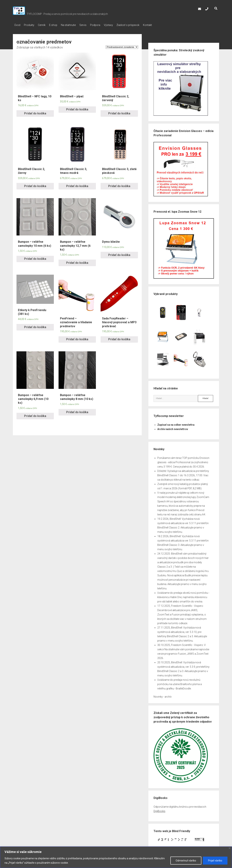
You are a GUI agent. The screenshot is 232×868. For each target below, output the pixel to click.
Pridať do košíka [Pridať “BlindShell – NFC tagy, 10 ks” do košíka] (35, 112)
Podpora (106, 25)
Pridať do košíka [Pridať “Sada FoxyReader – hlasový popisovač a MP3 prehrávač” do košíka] (119, 338)
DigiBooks (159, 810)
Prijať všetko (215, 861)
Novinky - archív (163, 696)
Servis (92, 25)
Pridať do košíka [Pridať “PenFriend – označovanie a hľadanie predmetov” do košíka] (77, 338)
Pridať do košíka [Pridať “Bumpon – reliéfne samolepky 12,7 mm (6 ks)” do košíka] (77, 262)
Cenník (45, 25)
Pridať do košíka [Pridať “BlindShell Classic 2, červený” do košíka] (119, 112)
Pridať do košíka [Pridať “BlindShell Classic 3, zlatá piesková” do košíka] (119, 185)
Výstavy (121, 25)
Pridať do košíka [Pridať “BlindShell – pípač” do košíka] (77, 108)
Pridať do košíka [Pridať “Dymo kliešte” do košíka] (119, 254)
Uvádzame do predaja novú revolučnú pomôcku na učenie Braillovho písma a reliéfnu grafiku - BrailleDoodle (180, 683)
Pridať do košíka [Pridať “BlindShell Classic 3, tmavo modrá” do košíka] (77, 185)
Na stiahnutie (76, 25)
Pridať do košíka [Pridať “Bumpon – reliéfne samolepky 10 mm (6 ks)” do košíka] (35, 258)
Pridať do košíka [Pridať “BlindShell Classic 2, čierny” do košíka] (35, 185)
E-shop (59, 25)
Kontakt (164, 25)
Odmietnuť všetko (186, 861)
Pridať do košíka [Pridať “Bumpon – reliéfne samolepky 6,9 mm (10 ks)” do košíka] (35, 415)
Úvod (17, 25)
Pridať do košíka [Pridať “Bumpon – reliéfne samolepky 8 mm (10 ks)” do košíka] (77, 411)
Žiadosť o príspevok (142, 25)
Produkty (31, 25)
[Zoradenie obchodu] (122, 46)
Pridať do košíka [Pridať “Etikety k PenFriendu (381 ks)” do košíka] (35, 326)
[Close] (230, 848)
